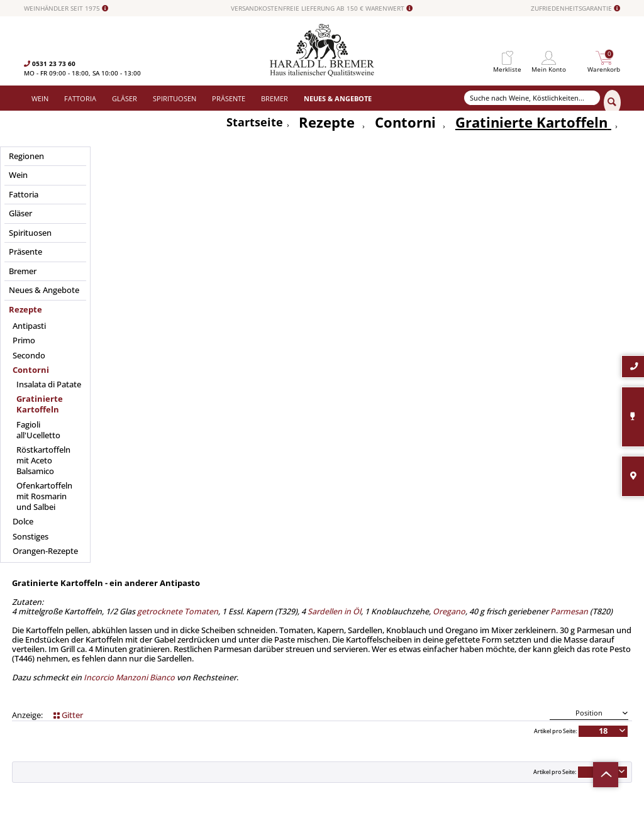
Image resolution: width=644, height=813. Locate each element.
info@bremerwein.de (99, 681)
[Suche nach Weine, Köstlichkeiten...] (532, 98)
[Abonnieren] (534, 685)
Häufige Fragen (344, 637)
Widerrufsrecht (344, 616)
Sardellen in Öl (334, 175)
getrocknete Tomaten (178, 175)
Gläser (190, 637)
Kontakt (334, 626)
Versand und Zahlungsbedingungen (233, 648)
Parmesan (568, 175)
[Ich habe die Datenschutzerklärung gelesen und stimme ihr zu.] (468, 659)
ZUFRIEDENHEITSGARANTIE (575, 8)
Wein (188, 616)
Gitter (68, 287)
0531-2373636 (77, 672)
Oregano (449, 175)
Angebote (195, 680)
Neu (187, 690)
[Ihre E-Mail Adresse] (534, 639)
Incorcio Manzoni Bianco (128, 241)
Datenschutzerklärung (549, 660)
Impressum (339, 669)
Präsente (194, 669)
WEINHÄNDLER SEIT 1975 (66, 8)
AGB (328, 648)
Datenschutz (341, 658)
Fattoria (192, 626)
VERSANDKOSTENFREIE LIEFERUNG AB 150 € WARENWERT (322, 8)
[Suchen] (612, 102)
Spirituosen (197, 658)
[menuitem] (507, 58)
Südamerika (198, 701)
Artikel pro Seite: (555, 303)
